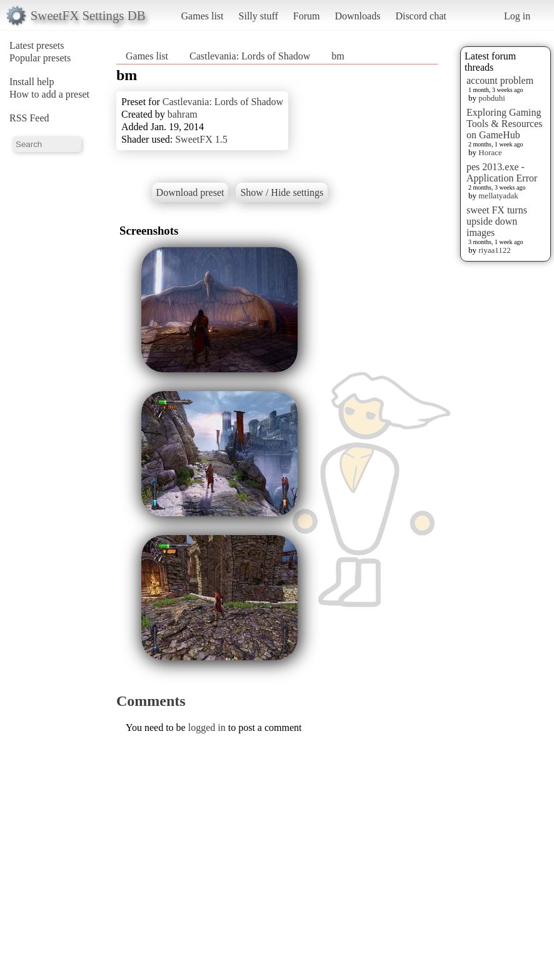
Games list (203, 16)
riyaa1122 (495, 250)
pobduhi (492, 98)
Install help (32, 82)
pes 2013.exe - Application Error (502, 172)
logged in (207, 727)
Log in (517, 16)
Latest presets (37, 45)
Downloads (357, 16)
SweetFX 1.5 (201, 139)
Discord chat (421, 16)
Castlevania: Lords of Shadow (250, 56)
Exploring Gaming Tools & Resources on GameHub (505, 124)
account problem (500, 80)
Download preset (190, 192)
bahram (183, 114)
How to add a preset (49, 94)
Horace (490, 152)
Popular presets (40, 58)
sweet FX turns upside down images (497, 221)
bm (338, 56)
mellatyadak (498, 196)
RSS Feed (29, 118)
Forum (307, 16)
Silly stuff (259, 16)
